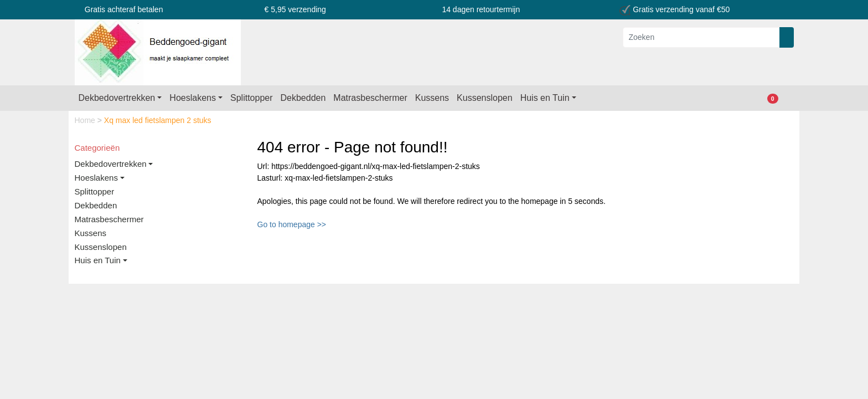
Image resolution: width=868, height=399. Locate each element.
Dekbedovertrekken (117, 98)
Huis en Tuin (545, 98)
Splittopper (252, 98)
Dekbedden (303, 98)
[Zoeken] (701, 37)
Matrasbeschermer (370, 98)
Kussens (432, 98)
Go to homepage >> (292, 224)
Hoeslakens (193, 98)
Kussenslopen (485, 98)
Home (86, 120)
